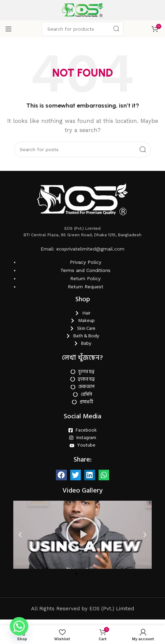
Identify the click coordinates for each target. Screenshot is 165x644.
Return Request (86, 475)
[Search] (83, 29)
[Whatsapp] (19, 626)
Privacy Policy (86, 451)
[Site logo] (82, 10)
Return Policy (85, 467)
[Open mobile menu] (9, 29)
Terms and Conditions (85, 459)
